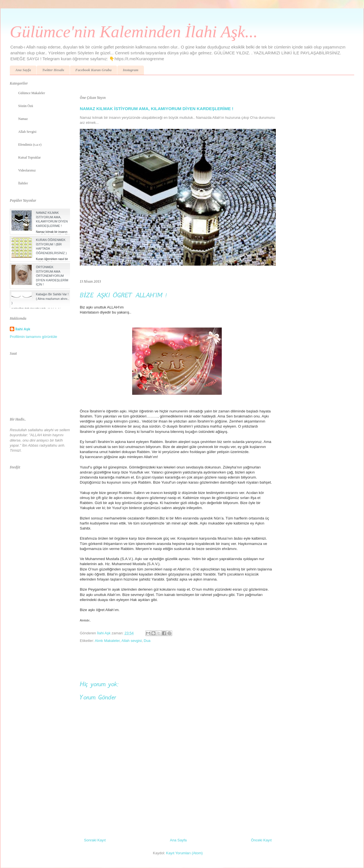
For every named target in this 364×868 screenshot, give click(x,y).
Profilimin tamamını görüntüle (33, 337)
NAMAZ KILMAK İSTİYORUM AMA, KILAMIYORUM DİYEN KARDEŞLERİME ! (157, 109)
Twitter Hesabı (53, 70)
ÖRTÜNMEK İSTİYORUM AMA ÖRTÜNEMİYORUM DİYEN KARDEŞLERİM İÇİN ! (52, 276)
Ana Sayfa (23, 70)
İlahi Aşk (23, 329)
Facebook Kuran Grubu (93, 70)
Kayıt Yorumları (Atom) (184, 853)
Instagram (130, 70)
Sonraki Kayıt (95, 840)
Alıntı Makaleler (107, 641)
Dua (147, 641)
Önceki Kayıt (261, 840)
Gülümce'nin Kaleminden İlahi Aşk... (134, 32)
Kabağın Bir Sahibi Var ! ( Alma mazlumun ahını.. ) (40, 299)
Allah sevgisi (132, 641)
